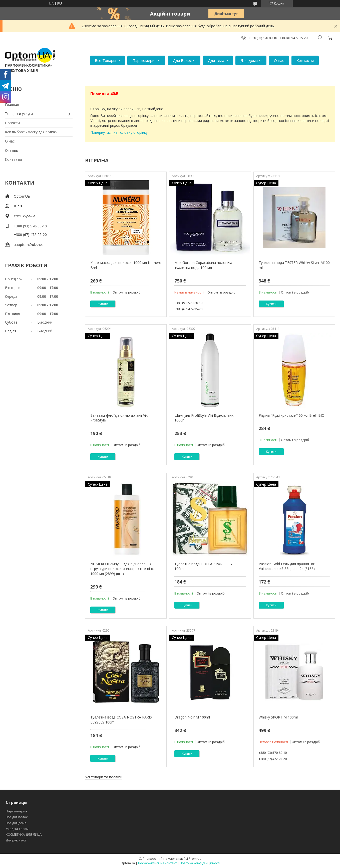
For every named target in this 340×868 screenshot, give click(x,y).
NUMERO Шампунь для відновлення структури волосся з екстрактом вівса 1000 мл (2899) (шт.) (123, 569)
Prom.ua (195, 858)
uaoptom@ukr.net (28, 245)
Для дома (249, 60)
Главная (12, 105)
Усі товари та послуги (104, 777)
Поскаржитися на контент (157, 863)
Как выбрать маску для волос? (31, 132)
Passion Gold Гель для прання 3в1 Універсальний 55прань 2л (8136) (287, 566)
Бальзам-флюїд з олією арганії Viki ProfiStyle (119, 418)
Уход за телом (17, 829)
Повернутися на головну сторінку (119, 132)
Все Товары (105, 60)
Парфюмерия (144, 60)
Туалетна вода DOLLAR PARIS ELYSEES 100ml (207, 566)
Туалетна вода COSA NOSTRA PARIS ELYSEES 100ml (121, 720)
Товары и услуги (19, 114)
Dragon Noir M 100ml (192, 717)
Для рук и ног (16, 840)
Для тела (216, 60)
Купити (103, 304)
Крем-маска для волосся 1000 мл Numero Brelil (126, 265)
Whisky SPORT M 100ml (278, 717)
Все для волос (17, 817)
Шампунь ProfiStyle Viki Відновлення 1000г (205, 418)
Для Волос (182, 60)
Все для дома (16, 823)
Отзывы (12, 150)
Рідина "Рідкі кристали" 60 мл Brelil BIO (292, 415)
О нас (279, 60)
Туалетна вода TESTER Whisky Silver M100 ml (294, 265)
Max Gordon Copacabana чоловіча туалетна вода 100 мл (203, 265)
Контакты (305, 60)
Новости (12, 123)
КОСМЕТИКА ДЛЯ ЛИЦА (24, 834)
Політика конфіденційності (200, 863)
